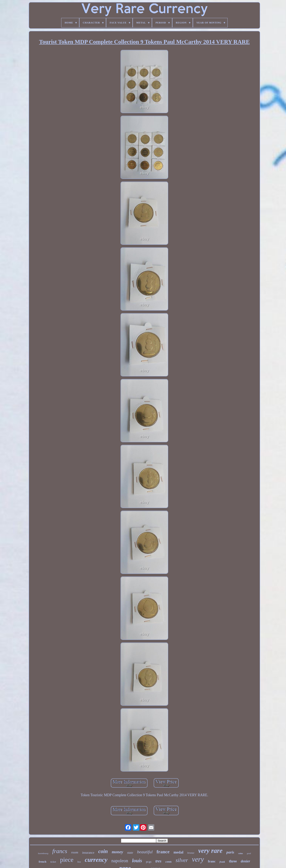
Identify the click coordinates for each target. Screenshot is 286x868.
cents (169, 862)
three (233, 861)
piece (67, 860)
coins (241, 853)
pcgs (149, 862)
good (249, 853)
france (163, 852)
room (75, 852)
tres (158, 861)
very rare (210, 851)
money (117, 852)
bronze (191, 853)
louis (137, 861)
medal (179, 852)
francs (60, 851)
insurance (88, 853)
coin (103, 851)
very (198, 859)
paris (230, 852)
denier (245, 861)
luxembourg (43, 853)
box (79, 862)
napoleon (120, 861)
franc (212, 861)
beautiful (145, 852)
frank (222, 862)
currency (96, 860)
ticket (53, 862)
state (130, 853)
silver (182, 860)
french (43, 862)
